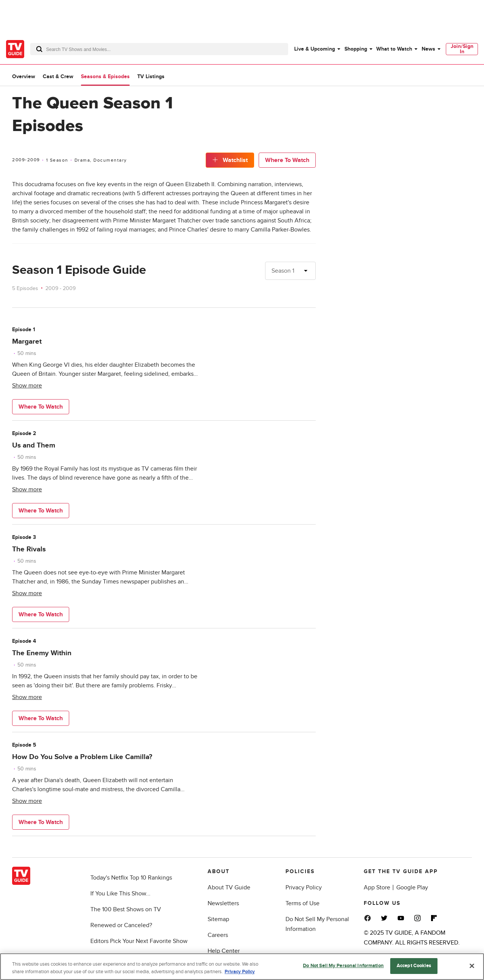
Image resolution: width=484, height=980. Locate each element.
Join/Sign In (462, 49)
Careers (218, 935)
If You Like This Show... (120, 894)
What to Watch (394, 49)
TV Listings (151, 76)
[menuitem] (317, 49)
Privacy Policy (304, 887)
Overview (24, 76)
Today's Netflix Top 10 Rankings (131, 878)
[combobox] (159, 49)
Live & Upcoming (315, 49)
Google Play (412, 887)
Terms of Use (302, 903)
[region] (242, 967)
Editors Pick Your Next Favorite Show (139, 941)
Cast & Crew (58, 76)
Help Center (224, 951)
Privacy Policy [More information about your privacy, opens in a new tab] (240, 972)
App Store (377, 887)
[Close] (472, 966)
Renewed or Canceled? (121, 925)
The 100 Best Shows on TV (126, 909)
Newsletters (223, 903)
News (428, 49)
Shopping (356, 49)
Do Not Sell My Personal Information (343, 966)
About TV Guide (229, 887)
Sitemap (218, 919)
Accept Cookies (414, 966)
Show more (27, 386)
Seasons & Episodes (105, 76)
